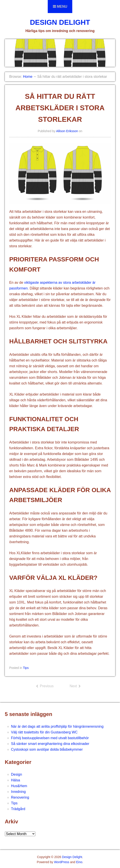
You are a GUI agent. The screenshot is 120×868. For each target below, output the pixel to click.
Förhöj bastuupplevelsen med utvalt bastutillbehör (50, 738)
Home (28, 77)
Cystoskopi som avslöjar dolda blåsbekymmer (47, 749)
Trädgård (18, 809)
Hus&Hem (19, 786)
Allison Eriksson (67, 131)
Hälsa (16, 780)
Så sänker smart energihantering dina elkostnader (50, 744)
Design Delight (60, 22)
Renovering (20, 797)
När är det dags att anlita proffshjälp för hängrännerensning (57, 726)
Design (17, 774)
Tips (26, 668)
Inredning (18, 792)
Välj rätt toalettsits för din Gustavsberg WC (44, 732)
